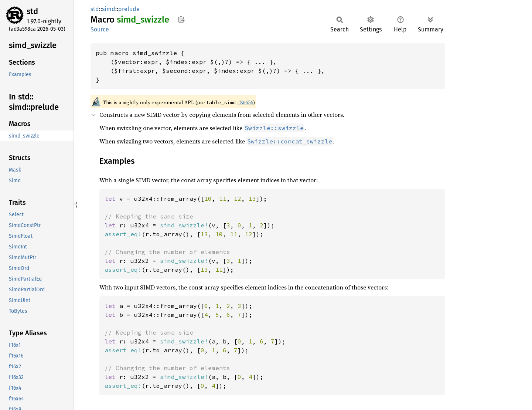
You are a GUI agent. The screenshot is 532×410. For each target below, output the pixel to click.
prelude (129, 9)
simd (109, 9)
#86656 (245, 102)
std (32, 11)
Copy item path (181, 19)
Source (100, 29)
